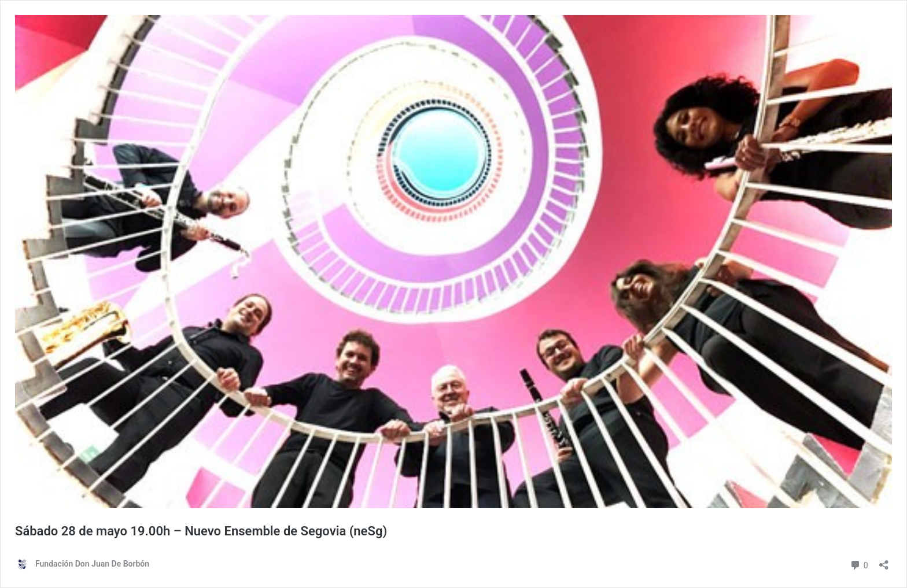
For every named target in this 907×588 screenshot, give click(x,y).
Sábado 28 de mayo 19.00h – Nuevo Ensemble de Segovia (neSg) (201, 531)
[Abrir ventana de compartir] (884, 561)
